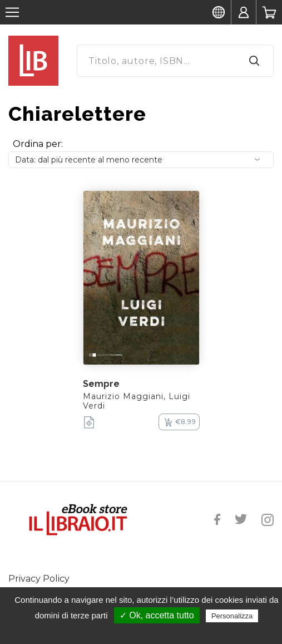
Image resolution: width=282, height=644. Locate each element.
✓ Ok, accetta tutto (157, 615)
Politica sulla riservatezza (147, 631)
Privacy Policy (39, 579)
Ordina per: (38, 144)
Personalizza (232, 616)
